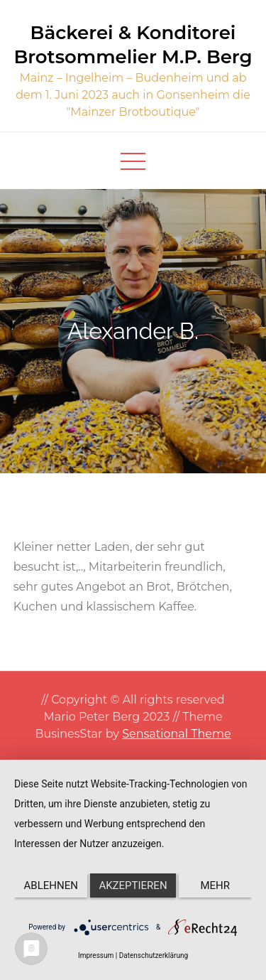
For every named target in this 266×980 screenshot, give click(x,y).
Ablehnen (51, 885)
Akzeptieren (133, 885)
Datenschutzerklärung (154, 955)
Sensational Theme (176, 734)
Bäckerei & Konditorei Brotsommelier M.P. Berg (133, 45)
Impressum (96, 955)
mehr (216, 885)
